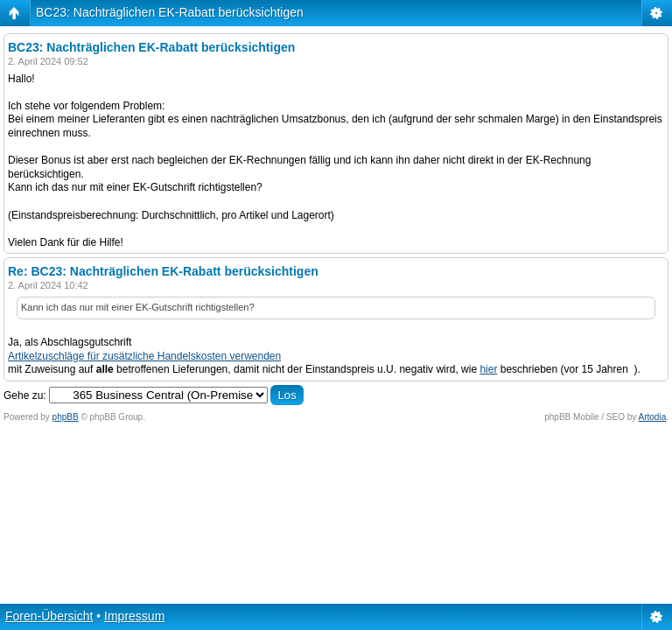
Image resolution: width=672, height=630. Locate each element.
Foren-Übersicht (49, 616)
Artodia (653, 417)
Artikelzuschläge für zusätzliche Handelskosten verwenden (144, 356)
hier (488, 369)
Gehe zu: (25, 395)
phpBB (66, 417)
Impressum (134, 616)
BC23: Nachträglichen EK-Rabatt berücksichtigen (170, 12)
